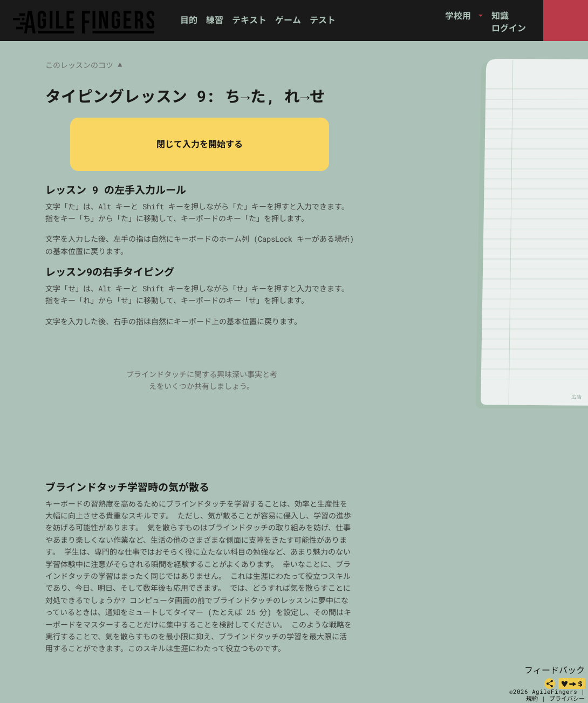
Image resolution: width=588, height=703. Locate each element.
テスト (323, 20)
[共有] (550, 684)
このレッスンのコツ (84, 65)
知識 (500, 15)
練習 (215, 20)
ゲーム (288, 20)
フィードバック (555, 670)
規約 (532, 698)
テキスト (249, 20)
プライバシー (567, 698)
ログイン (509, 28)
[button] (464, 16)
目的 (189, 20)
